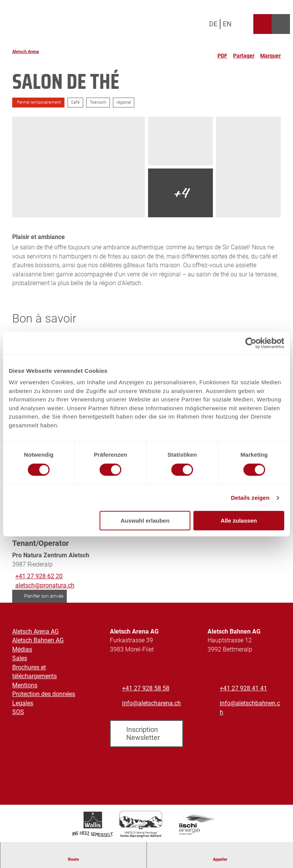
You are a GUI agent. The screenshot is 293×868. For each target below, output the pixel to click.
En (227, 24)
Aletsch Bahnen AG (38, 641)
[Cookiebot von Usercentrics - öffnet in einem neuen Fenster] (251, 343)
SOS (18, 712)
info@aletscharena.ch (151, 703)
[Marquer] (270, 53)
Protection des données (44, 694)
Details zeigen (250, 498)
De (213, 24)
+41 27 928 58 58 (146, 688)
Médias (22, 649)
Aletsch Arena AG (35, 631)
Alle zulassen (239, 521)
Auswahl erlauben (145, 521)
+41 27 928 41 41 (243, 688)
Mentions (25, 685)
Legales (23, 703)
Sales (20, 659)
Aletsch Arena (26, 52)
